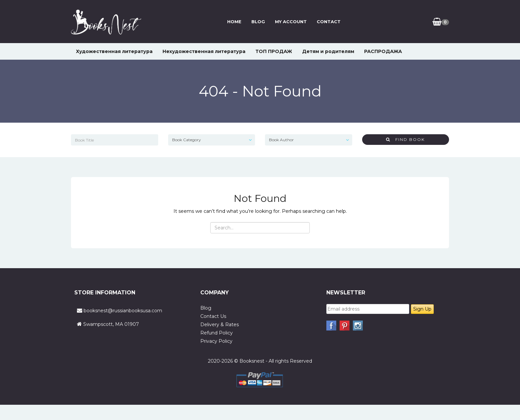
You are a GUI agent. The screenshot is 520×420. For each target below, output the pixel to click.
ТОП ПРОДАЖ (274, 51)
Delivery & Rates (220, 325)
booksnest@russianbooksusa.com (123, 311)
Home (234, 22)
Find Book (405, 139)
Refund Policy (217, 333)
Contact (328, 22)
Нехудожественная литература (204, 51)
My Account (291, 22)
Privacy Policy (216, 341)
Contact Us (213, 316)
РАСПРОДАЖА (383, 51)
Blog (258, 22)
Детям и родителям (328, 51)
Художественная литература (114, 51)
